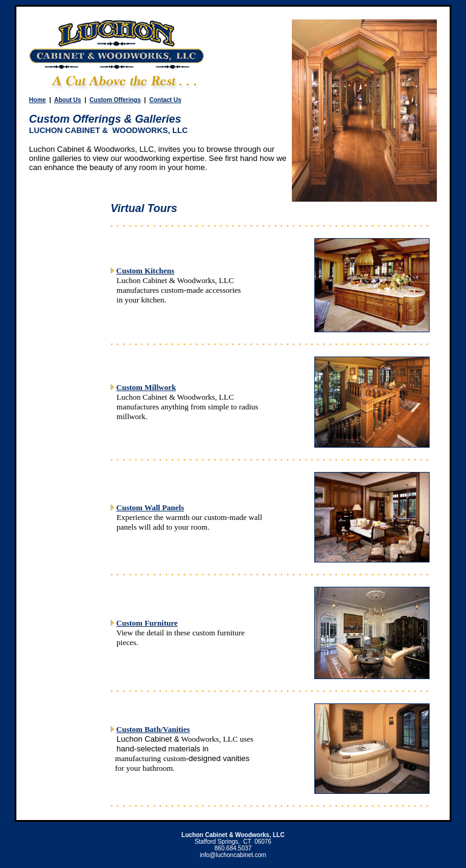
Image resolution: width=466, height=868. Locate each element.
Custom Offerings (115, 100)
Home (38, 100)
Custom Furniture (147, 623)
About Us (67, 100)
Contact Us (165, 100)
